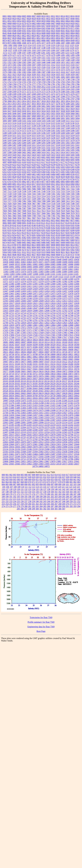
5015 (34, 109)
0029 (34, 19)
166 (75, 492)
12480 (6, 296)
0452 (19, 26)
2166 (77, 89)
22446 (35, 430)
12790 (6, 323)
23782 (65, 459)
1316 (24, 58)
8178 (39, 228)
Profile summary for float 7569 (41, 622)
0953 (77, 40)
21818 (53, 413)
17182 (71, 328)
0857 (63, 38)
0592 (29, 31)
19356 (53, 367)
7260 (39, 199)
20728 (53, 396)
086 (11, 484)
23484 (35, 454)
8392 (53, 238)
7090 (48, 189)
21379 (6, 405)
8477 (14, 242)
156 (37, 492)
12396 (41, 284)
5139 (39, 126)
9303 (77, 250)
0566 (48, 28)
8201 (43, 230)
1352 (10, 62)
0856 (58, 38)
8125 (53, 223)
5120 (29, 123)
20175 (29, 384)
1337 (19, 60)
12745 (53, 315)
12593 (6, 301)
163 (64, 492)
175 (30, 494)
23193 (35, 449)
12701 (59, 311)
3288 (29, 106)
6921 (53, 184)
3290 (39, 106)
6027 (43, 160)
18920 (65, 357)
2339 (19, 96)
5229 (19, 138)
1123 (72, 45)
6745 (19, 179)
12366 (53, 279)
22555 (53, 432)
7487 (39, 204)
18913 (59, 357)
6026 (39, 160)
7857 (24, 218)
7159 (14, 194)
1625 (24, 75)
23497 (53, 454)
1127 (15, 48)
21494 (23, 408)
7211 (29, 196)
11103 (64, 274)
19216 (53, 364)
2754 (73, 96)
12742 (41, 315)
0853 (43, 38)
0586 (14, 31)
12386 (11, 284)
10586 (23, 264)
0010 (43, 16)
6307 (5, 169)
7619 (63, 211)
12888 (71, 325)
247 (60, 501)
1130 (29, 48)
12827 (77, 323)
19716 (6, 374)
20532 (11, 391)
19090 (35, 362)
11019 (23, 269)
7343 (63, 199)
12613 (65, 301)
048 (26, 480)
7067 (53, 186)
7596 (48, 208)
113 (33, 487)
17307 (35, 330)
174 (26, 494)
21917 (53, 418)
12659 (29, 311)
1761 (53, 82)
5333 (53, 148)
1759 (43, 82)
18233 (6, 345)
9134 (63, 247)
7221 (68, 196)
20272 (23, 386)
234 (15, 501)
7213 (39, 196)
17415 (29, 332)
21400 (17, 405)
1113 (25, 45)
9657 (34, 255)
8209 (77, 230)
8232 (58, 233)
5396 (77, 150)
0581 (77, 28)
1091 (5, 45)
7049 (34, 186)
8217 (39, 233)
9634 (72, 252)
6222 (14, 165)
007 (30, 475)
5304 (77, 143)
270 (67, 504)
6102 (24, 162)
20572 (53, 391)
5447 (5, 157)
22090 (29, 423)
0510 (19, 28)
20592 (6, 393)
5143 (58, 126)
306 (60, 509)
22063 (6, 423)
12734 (17, 315)
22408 (11, 430)
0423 (10, 26)
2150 (5, 89)
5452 (29, 157)
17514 (17, 335)
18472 (11, 350)
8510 (77, 242)
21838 (6, 415)
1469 (77, 62)
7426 (10, 204)
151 (18, 492)
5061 (77, 113)
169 (7, 494)
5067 (29, 116)
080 (67, 482)
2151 (10, 89)
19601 (23, 371)
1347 (63, 60)
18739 (77, 352)
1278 (48, 55)
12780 (29, 320)
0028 (29, 19)
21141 (47, 401)
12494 (53, 296)
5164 (48, 128)
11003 (59, 267)
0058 (39, 21)
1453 (73, 62)
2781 (77, 96)
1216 (72, 53)
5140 (43, 126)
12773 (71, 318)
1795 (34, 87)
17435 (53, 332)
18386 (35, 347)
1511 (48, 65)
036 (60, 477)
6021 (14, 160)
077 (56, 482)
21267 (6, 403)
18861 (29, 357)
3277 (53, 104)
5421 (19, 155)
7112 (9, 191)
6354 (14, 172)
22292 (59, 427)
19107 (47, 362)
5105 (44, 121)
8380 (14, 238)
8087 (14, 223)
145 (75, 489)
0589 (19, 31)
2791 (48, 99)
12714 (23, 313)
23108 (77, 447)
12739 (29, 315)
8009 (10, 221)
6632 (34, 177)
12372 (11, 281)
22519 (23, 432)
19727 (17, 374)
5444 (68, 155)
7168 (48, 194)
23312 (65, 449)
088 (18, 484)
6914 (19, 184)
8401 (77, 238)
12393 (29, 284)
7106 (77, 189)
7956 (53, 218)
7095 (58, 189)
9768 (72, 257)
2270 (43, 94)
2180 (63, 92)
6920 (48, 184)
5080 (10, 118)
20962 (53, 398)
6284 (29, 167)
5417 (77, 152)
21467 (65, 405)
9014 (72, 245)
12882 (41, 325)
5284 (24, 143)
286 (49, 506)
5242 (5, 140)
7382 (24, 201)
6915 (24, 184)
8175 (29, 228)
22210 (35, 425)
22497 (6, 432)
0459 (53, 26)
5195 (39, 133)
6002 (48, 157)
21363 (71, 403)
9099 (48, 247)
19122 (65, 362)
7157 (5, 194)
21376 (76, 403)
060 (71, 480)
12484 (29, 296)
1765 (73, 82)
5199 (58, 133)
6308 (10, 169)
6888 (5, 184)
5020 (58, 109)
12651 (59, 308)
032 (45, 477)
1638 (68, 75)
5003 (53, 106)
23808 (6, 461)
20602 (17, 393)
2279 (10, 96)
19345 (41, 367)
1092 (10, 45)
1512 (53, 65)
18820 (65, 354)
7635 (5, 213)
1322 (48, 58)
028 (30, 477)
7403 (53, 201)
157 (41, 492)
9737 (72, 255)
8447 (39, 240)
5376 (5, 150)
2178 (53, 92)
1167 (58, 50)
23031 (59, 444)
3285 (14, 106)
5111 (68, 121)
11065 (6, 272)
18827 (6, 357)
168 (3, 494)
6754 (63, 179)
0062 (58, 21)
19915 (17, 376)
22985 (41, 444)
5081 (14, 118)
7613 (43, 211)
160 (52, 492)
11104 (70, 274)
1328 (73, 58)
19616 (41, 371)
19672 (65, 371)
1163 (39, 50)
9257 (77, 247)
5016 (39, 109)
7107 (5, 191)
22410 (17, 430)
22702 (65, 435)
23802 (77, 459)
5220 (53, 135)
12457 (65, 291)
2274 (63, 94)
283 (37, 506)
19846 (65, 374)
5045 (10, 113)
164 (67, 492)
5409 (39, 152)
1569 (34, 70)
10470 (35, 262)
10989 (77, 264)
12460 (6, 294)
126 (3, 489)
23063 (23, 447)
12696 (47, 311)
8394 (63, 238)
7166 (39, 194)
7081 (10, 189)
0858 (68, 38)
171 (15, 494)
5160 (29, 128)
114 (37, 487)
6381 (63, 172)
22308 (65, 427)
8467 (68, 240)
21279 (11, 403)
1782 (58, 84)
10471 (41, 262)
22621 (17, 435)
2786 (24, 99)
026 (22, 477)
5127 (63, 123)
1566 (19, 70)
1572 (48, 70)
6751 (48, 179)
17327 (53, 330)
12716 (29, 313)
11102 (59, 274)
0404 (39, 23)
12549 (29, 298)
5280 (5, 143)
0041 (77, 19)
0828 (43, 36)
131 (22, 489)
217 (30, 499)
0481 (73, 26)
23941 (77, 461)
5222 (63, 135)
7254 (24, 199)
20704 (41, 396)
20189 (41, 384)
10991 (12, 267)
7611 (34, 211)
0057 (34, 21)
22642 (29, 435)
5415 (68, 152)
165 (71, 492)
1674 (34, 77)
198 (37, 497)
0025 (19, 19)
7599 (63, 208)
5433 (53, 155)
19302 (11, 367)
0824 (34, 36)
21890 (17, 418)
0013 (58, 16)
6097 (5, 162)
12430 (41, 289)
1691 (24, 79)
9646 (14, 255)
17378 (6, 332)
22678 (53, 435)
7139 (29, 191)
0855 (53, 38)
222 (48, 499)
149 (11, 492)
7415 (73, 201)
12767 (47, 318)
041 (79, 477)
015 (60, 475)
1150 (53, 48)
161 (56, 492)
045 (15, 480)
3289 (34, 106)
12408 (11, 286)
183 (60, 494)
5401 (24, 152)
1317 (29, 58)
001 (7, 475)
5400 (19, 152)
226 (64, 499)
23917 (65, 461)
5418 (5, 155)
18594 (59, 350)
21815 (47, 413)
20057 (35, 379)
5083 (24, 118)
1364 (19, 62)
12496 (59, 296)
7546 (73, 204)
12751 (6, 318)
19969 (29, 376)
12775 (6, 320)
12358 (11, 279)
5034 (43, 111)
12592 (77, 298)
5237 (58, 138)
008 (34, 475)
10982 (35, 264)
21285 (17, 403)
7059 (43, 186)
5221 (58, 135)
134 (34, 489)
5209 (5, 135)
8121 (43, 223)
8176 (34, 228)
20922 (29, 398)
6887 (77, 182)
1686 (5, 79)
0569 (63, 28)
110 (23, 487)
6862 (24, 182)
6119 (48, 162)
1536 (63, 67)
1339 (29, 60)
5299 (53, 143)
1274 (29, 55)
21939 (65, 418)
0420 (72, 23)
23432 (59, 452)
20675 (23, 396)
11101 (53, 274)
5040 (73, 111)
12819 (29, 323)
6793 (10, 182)
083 (79, 482)
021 (3, 477)
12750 (77, 315)
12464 (23, 294)
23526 (77, 454)
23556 (23, 457)
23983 (41, 464)
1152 (62, 48)
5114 (5, 123)
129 (15, 489)
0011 (48, 16)
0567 (53, 28)
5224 (72, 135)
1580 (10, 72)
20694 (29, 396)
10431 (6, 259)
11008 (70, 267)
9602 (53, 252)
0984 (14, 43)
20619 (41, 393)
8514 (9, 245)
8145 (29, 225)
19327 (29, 367)
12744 (47, 315)
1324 (58, 58)
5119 (24, 123)
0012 (53, 16)
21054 (18, 401)
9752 (14, 257)
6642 (77, 177)
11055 (53, 269)
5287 (34, 143)
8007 (5, 221)
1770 (19, 84)
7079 (77, 186)
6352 (5, 172)
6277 (73, 165)
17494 (11, 335)
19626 (47, 371)
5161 (34, 128)
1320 (39, 58)
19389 (77, 367)
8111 (34, 223)
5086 (39, 118)
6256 (58, 165)
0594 (39, 31)
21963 (11, 420)
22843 (6, 442)
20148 (6, 384)
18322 (65, 345)
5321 (72, 145)
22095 (35, 423)
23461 (11, 454)
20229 (65, 384)
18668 (29, 352)
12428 (29, 289)
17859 (41, 337)
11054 (47, 269)
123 (71, 487)
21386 (11, 405)
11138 (72, 277)
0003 (14, 16)
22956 (77, 442)
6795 (19, 182)
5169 (73, 128)
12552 (47, 298)
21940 (71, 418)
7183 (63, 194)
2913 (10, 104)
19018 (35, 359)
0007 (34, 16)
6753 (58, 179)
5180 (48, 131)
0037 (68, 19)
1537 (68, 67)
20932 (41, 398)
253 (3, 504)
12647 (35, 308)
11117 (44, 277)
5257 (68, 140)
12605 (17, 301)
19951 (23, 376)
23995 (47, 464)
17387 (17, 332)
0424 (14, 26)
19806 (47, 374)
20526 (71, 388)
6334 (43, 169)
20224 (59, 384)
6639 (63, 177)
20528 (6, 391)
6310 (19, 169)
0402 (34, 23)
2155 (29, 89)
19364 (65, 367)
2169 (14, 92)
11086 (59, 272)
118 (52, 487)
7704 (39, 216)
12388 (17, 284)
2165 (73, 89)
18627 (77, 350)
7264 (58, 199)
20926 (35, 398)
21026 (12, 401)
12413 (41, 286)
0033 (53, 19)
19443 (41, 369)
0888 (53, 40)
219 (37, 499)
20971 (65, 398)
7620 (68, 211)
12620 (29, 303)
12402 (65, 284)
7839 (5, 218)
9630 (58, 252)
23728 (29, 459)
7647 (19, 213)
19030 (41, 359)
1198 (29, 53)
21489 (17, 408)
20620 (47, 393)
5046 (14, 113)
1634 (53, 75)
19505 (59, 369)
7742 (43, 216)
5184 (68, 131)
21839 (11, 415)
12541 (6, 298)
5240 (73, 138)
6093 (63, 160)
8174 (24, 228)
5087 (43, 118)
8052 (48, 221)
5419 (10, 155)
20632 (71, 393)
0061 (53, 21)
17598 (59, 335)
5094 (77, 118)
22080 (17, 423)
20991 (77, 398)
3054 (39, 104)
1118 (48, 45)
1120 (58, 45)
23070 (35, 447)
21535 (65, 408)
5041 (77, 111)
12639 (65, 306)
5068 (34, 116)
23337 (77, 449)
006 (26, 475)
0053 (14, 21)
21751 (71, 410)
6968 (10, 186)
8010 (14, 221)
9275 (29, 250)
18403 (53, 347)
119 (56, 487)
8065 (58, 221)
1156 (5, 50)
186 (71, 494)
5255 (63, 140)
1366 (29, 62)
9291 (43, 250)
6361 (48, 172)
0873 (77, 38)
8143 (19, 225)
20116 (29, 381)
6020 (10, 160)
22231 (59, 425)
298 (30, 509)
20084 (65, 379)
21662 (17, 410)
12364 (41, 279)
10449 (65, 259)
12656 (11, 311)
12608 (35, 301)
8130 (72, 223)
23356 (11, 452)
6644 (10, 179)
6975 (24, 186)
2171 (24, 92)
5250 (43, 140)
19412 (23, 369)
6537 (77, 174)
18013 (23, 340)
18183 (71, 342)
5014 (29, 109)
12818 (23, 323)
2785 (19, 99)
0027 (24, 19)
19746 (29, 374)
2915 (19, 104)
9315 (34, 252)
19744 (23, 374)
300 (37, 509)
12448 (11, 291)
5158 (19, 128)
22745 (59, 437)
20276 (29, 386)
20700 (35, 396)
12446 (77, 289)
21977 (29, 420)
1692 (29, 79)
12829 (11, 325)
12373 (17, 281)
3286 (19, 106)
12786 (65, 320)
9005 (68, 245)
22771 (23, 440)
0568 (58, 28)
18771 (29, 354)
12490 (47, 296)
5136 (24, 126)
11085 (53, 272)
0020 (10, 19)
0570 (68, 28)
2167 (5, 92)
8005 (77, 218)
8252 (5, 235)
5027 (10, 111)
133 (30, 489)
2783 (10, 99)
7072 (58, 186)
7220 (63, 196)
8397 (73, 238)
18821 (71, 354)
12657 (17, 311)
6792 (5, 182)
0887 (48, 40)
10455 (71, 259)
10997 (41, 267)
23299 (59, 449)
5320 (68, 145)
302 (45, 509)
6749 (39, 179)
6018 (77, 157)
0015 (68, 16)
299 (34, 509)
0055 (24, 21)
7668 (68, 213)
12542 (11, 298)
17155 (53, 328)
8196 (19, 230)
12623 (47, 303)
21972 (17, 420)
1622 (10, 75)
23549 (17, 457)
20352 (77, 386)
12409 (17, 286)
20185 (35, 384)
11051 (35, 269)
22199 (23, 425)
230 (79, 499)
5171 (5, 131)
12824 (59, 323)
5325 (14, 148)
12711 (11, 313)
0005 (24, 16)
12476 (59, 294)
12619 (23, 303)
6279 (5, 167)
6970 (14, 186)
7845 (10, 218)
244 (49, 501)
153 (26, 492)
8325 (53, 235)
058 (64, 480)
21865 (47, 415)
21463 (59, 405)
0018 (77, 16)
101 (67, 484)
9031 (14, 247)
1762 (58, 82)
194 (22, 497)
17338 (65, 330)
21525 (53, 408)
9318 (39, 252)
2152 (14, 89)
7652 (34, 213)
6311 (24, 169)
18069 (77, 340)
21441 (47, 405)
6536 (73, 174)
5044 (5, 113)
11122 (61, 277)
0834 (73, 36)
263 (41, 504)
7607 (19, 211)
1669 (10, 77)
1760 (48, 82)
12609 (41, 301)
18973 (6, 359)
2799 (5, 101)
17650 (77, 335)
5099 (15, 121)
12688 (35, 311)
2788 (34, 99)
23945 (11, 464)
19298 (6, 367)
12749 (71, 315)
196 (30, 497)
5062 (5, 116)
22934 (59, 442)
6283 (24, 167)
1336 (14, 60)
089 (22, 484)
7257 (29, 199)
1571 (43, 70)
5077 (73, 116)
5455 (39, 157)
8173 (19, 228)
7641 (10, 213)
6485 (58, 174)
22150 (59, 423)
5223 (68, 135)
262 (37, 504)
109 (19, 487)
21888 (11, 418)
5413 (58, 152)
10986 (59, 264)
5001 (43, 106)
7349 (73, 199)
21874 (59, 415)
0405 (43, 23)
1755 (24, 82)
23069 (29, 447)
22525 (29, 432)
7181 (53, 194)
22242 (71, 425)
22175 (6, 425)
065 (11, 482)
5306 (10, 145)
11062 (70, 269)
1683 (68, 77)
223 (52, 499)
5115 (9, 123)
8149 (39, 225)
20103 (6, 381)
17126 (35, 328)
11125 (67, 277)
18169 (65, 342)
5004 (58, 106)
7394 (39, 201)
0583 (10, 31)
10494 (71, 262)
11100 (47, 274)
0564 (39, 28)
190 (7, 497)
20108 (11, 381)
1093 (15, 45)
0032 (48, 19)
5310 (29, 145)
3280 (68, 104)
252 (79, 501)
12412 (35, 286)
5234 (43, 138)
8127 (63, 223)
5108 (58, 121)
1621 (5, 75)
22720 (6, 437)
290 (64, 506)
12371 (6, 281)
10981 (29, 264)
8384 (34, 238)
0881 (34, 40)
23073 (47, 447)
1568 (29, 70)
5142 (53, 126)
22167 (71, 423)
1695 (43, 79)
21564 (77, 408)
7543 (68, 204)
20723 (47, 396)
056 (56, 480)
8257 (19, 235)
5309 (24, 145)
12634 (35, 306)
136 (41, 489)
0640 (58, 31)
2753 (68, 96)
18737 (71, 352)
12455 (53, 291)
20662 (17, 396)
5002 (48, 106)
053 (45, 480)
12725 (59, 313)
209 (79, 497)
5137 (29, 126)
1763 (63, 82)
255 (11, 504)
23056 (17, 447)
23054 (11, 447)
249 (67, 501)
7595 (43, 208)
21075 (24, 401)
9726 (68, 255)
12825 (65, 323)
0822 (24, 36)
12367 (59, 279)
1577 (73, 70)
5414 (63, 152)
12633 (29, 306)
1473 (10, 65)
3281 (73, 104)
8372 (73, 235)
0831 (58, 36)
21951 (77, 418)
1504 (29, 65)
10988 (71, 264)
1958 (39, 87)
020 (79, 475)
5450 (19, 157)
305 (56, 509)
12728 (71, 313)
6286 (39, 167)
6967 (5, 186)
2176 (48, 92)
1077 (43, 43)
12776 (11, 320)
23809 (11, 461)
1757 (34, 82)
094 (41, 484)
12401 (59, 284)
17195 (77, 328)
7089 (43, 189)
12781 (35, 320)
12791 (11, 323)
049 (30, 480)
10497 (6, 264)
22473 (47, 430)
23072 (41, 447)
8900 (63, 245)
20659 (11, 396)
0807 (5, 36)
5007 (73, 106)
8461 (58, 240)
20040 (11, 379)
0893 (63, 40)
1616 (63, 72)
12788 (77, 320)
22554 (47, 432)
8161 (53, 225)
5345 (73, 148)
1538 (73, 67)
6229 (48, 165)
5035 (48, 111)
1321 (43, 58)
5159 (24, 128)
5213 (24, 135)
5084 (29, 118)
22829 (71, 440)
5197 (48, 133)
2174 (39, 92)
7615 (53, 211)
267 (56, 504)
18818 (59, 354)
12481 (11, 296)
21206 (64, 401)
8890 (39, 245)
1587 (43, 72)
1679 (53, 77)
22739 (41, 437)
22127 (53, 423)
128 (11, 489)
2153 (19, 89)
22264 (23, 427)
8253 (10, 235)
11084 (47, 272)
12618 (17, 303)
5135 (19, 126)
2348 (63, 96)
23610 (71, 457)
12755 (23, 318)
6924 (68, 184)
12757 (29, 318)
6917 (34, 184)
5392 (68, 150)
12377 (35, 281)
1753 (14, 82)
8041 (39, 221)
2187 (5, 94)
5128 (67, 123)
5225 (77, 135)
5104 (39, 121)
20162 (17, 384)
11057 (59, 269)
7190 (19, 196)
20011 (77, 376)
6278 (77, 165)
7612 (39, 211)
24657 (77, 464)
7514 (48, 204)
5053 (48, 113)
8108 (29, 223)
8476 (10, 242)
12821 (41, 323)
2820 (53, 101)
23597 (53, 457)
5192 (24, 133)
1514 (63, 65)
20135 (53, 381)
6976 (29, 186)
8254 (14, 235)
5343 (68, 148)
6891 (14, 184)
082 (75, 482)
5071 (43, 116)
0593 (34, 31)
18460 (77, 347)
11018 (18, 269)
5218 (48, 135)
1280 (58, 55)
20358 (11, 388)
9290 (39, 250)
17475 (77, 332)
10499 (11, 264)
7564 (48, 206)
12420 (76, 286)
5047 (19, 113)
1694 (39, 79)
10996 (35, 267)
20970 (59, 398)
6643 (5, 179)
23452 (77, 452)
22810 (59, 440)
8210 (5, 233)
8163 (63, 225)
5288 (39, 143)
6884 (68, 182)
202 (52, 497)
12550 (35, 298)
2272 (53, 94)
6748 (34, 179)
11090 (70, 272)
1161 (29, 50)
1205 (62, 53)
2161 (53, 89)
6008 (58, 157)
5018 (48, 109)
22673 (47, 435)
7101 (68, 189)
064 (7, 482)
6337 (58, 169)
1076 (39, 43)
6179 (67, 162)
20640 (77, 393)
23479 (23, 454)
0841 (24, 38)
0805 (77, 33)
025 (18, 477)
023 (11, 477)
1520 (14, 67)
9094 (34, 247)
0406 (48, 23)
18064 (65, 340)
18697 (47, 352)
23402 (41, 452)
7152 (58, 191)
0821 (19, 36)
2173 (34, 92)
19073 (17, 362)
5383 (29, 150)
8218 (43, 233)
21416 (23, 405)
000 (3, 475)
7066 (48, 186)
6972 (19, 186)
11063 (76, 269)
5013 (24, 109)
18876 (47, 357)
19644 (59, 371)
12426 (23, 289)
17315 (47, 330)
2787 (29, 99)
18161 (59, 342)
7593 (34, 208)
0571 (72, 28)
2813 (19, 101)
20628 (65, 393)
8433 (19, 240)
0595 (43, 31)
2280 (14, 96)
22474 (53, 430)
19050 (53, 359)
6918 (39, 184)
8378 (10, 238)
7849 (14, 218)
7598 (58, 208)
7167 (43, 194)
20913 (23, 398)
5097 (10, 121)
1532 (48, 67)
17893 (53, 337)
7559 (39, 206)
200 (45, 497)
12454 (47, 291)
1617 (68, 72)
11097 (30, 274)
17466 (71, 332)
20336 (65, 386)
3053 (34, 104)
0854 (48, 38)
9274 (24, 250)
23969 (35, 464)
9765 (62, 257)
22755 (77, 437)
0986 (19, 43)
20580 (71, 391)
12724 (53, 313)
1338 (24, 60)
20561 (41, 391)
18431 (65, 347)
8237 (63, 233)
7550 (10, 206)
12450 (23, 291)
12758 (35, 318)
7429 (14, 204)
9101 (53, 247)
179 (45, 494)
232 (7, 501)
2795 (63, 99)
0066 (77, 21)
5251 (48, 140)
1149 (48, 48)
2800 (10, 101)
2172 (29, 92)
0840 (19, 38)
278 (18, 506)
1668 (5, 77)
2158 (43, 89)
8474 (5, 242)
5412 (53, 152)
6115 (39, 162)
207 (71, 497)
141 (60, 489)
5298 (48, 143)
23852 (29, 461)
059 (67, 480)
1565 (14, 70)
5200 (63, 133)
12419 (71, 286)
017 (67, 475)
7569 (63, 206)
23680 (11, 459)
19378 (71, 367)
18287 (23, 345)
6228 (43, 165)
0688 (43, 33)
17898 (59, 337)
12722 (41, 313)
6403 (39, 174)
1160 (24, 50)
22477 (59, 430)
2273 (58, 94)
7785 (53, 216)
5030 (24, 111)
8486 (43, 242)
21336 (59, 403)
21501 (35, 408)
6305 (73, 167)
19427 (29, 369)
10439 (41, 259)
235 (18, 501)
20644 (6, 396)
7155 (72, 191)
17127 (41, 328)
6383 (73, 172)
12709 (6, 313)
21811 (41, 413)
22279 (47, 427)
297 (26, 509)
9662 (48, 255)
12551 (41, 298)
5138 (34, 126)
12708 (77, 311)
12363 (35, 279)
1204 (58, 53)
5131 (77, 123)
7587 (24, 208)
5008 (77, 106)
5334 (58, 148)
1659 (73, 75)
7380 (19, 201)
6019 (5, 160)
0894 (68, 40)
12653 (71, 308)
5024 (72, 109)
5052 (43, 113)
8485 (39, 242)
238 (30, 501)
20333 (59, 386)
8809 (24, 245)
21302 (47, 403)
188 (79, 494)
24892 (41, 466)
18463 (6, 350)
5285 (29, 143)
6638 (58, 177)
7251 (10, 199)
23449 (71, 452)
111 (26, 487)
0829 (48, 36)
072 (37, 482)
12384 (77, 281)
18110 (41, 342)
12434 (59, 289)
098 (56, 484)
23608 (65, 457)
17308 (41, 330)
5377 (10, 150)
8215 (29, 233)
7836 (77, 216)
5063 (10, 116)
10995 (29, 267)
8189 (77, 228)
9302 (73, 250)
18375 (29, 347)
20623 (53, 393)
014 (56, 475)
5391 (63, 150)
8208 (73, 230)
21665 (23, 410)
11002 (53, 267)
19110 (53, 362)
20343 (71, 386)
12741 (35, 315)
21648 (11, 410)
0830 (53, 36)
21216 (70, 401)
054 (49, 480)
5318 (58, 145)
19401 (11, 369)
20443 (35, 388)
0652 (34, 33)
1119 (53, 45)
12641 (77, 306)
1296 (77, 55)
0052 (10, 21)
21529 (59, 408)
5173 (14, 131)
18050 (53, 340)
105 (4, 487)
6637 (53, 177)
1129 (24, 48)
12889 (77, 325)
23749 (47, 459)
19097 (41, 362)
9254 (68, 247)
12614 (71, 301)
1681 (58, 77)
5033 (39, 111)
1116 (39, 45)
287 (52, 506)
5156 (10, 128)
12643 (11, 308)
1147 (39, 48)
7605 (10, 211)
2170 (19, 92)
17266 (17, 330)
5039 (68, 111)
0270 (24, 23)
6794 (14, 182)
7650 (29, 213)
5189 (10, 133)
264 (45, 504)
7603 (77, 208)
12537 (71, 296)
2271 (48, 94)
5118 (19, 123)
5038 (63, 111)
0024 (14, 19)
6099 (15, 162)
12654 (77, 308)
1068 (24, 43)
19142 (6, 364)
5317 (53, 145)
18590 (53, 350)
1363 (14, 62)
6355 (19, 172)
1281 (63, 55)
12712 (17, 313)
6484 (53, 174)
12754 (17, 318)
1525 (39, 67)
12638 (59, 306)
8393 (58, 238)
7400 (48, 201)
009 (37, 475)
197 (34, 497)
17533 (23, 335)
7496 (43, 204)
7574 (73, 206)
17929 (71, 337)
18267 (17, 345)
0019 (5, 19)
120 (59, 487)
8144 (24, 225)
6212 (72, 162)
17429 (47, 332)
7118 (14, 191)
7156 (77, 191)
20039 (6, 379)
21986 (41, 420)
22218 (47, 425)
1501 (14, 65)
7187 (5, 196)
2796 (68, 99)
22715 (77, 435)
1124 (77, 45)
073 (41, 482)
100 (64, 484)
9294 (53, 250)
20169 (23, 384)
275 (7, 506)
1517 (77, 65)
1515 (68, 65)
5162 (39, 128)
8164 (68, 225)
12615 (76, 301)
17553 (41, 335)
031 (41, 477)
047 (22, 480)
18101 (35, 342)
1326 (63, 58)
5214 (29, 135)
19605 (29, 371)
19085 (29, 362)
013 (52, 475)
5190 (14, 133)
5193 (29, 133)
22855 (17, 442)
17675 (6, 337)
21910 (47, 418)
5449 (14, 157)
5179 (43, 131)
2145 (58, 87)
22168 (76, 423)
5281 (10, 143)
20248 (6, 386)
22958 (6, 444)
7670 (73, 213)
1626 (29, 75)
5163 (43, 128)
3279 (63, 104)
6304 (68, 167)
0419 (68, 23)
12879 (23, 325)
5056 (58, 113)
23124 (6, 449)
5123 (43, 123)
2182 (73, 92)
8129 (68, 223)
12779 (23, 320)
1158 (15, 50)
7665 (58, 213)
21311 (53, 403)
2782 (5, 99)
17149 (47, 328)
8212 (14, 233)
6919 (43, 184)
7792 (58, 216)
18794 (41, 354)
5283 (19, 143)
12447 (6, 291)
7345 (68, 199)
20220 (53, 384)
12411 (29, 286)
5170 (77, 128)
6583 (10, 177)
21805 (29, 413)
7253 (19, 199)
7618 (58, 211)
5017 (43, 109)
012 (48, 475)
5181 (53, 131)
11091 (76, 272)
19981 (47, 376)
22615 (11, 435)
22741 (47, 437)
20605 (29, 393)
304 (52, 509)
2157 (39, 89)
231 (3, 501)
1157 (10, 50)
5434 (58, 155)
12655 (6, 311)
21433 (35, 405)
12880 (29, 325)
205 (64, 497)
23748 (41, 459)
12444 (65, 289)
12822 (47, 323)
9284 (34, 250)
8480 (19, 242)
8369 (68, 235)
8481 (24, 242)
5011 (14, 109)
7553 (19, 206)
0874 (5, 40)
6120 (53, 162)
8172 (14, 228)
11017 (12, 269)
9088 (19, 247)
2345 (48, 96)
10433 (11, 259)
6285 (34, 167)
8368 (63, 235)
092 (34, 484)
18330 (71, 345)
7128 (19, 191)
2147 (68, 87)
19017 (29, 359)
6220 (10, 165)
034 (52, 477)
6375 (58, 172)
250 (71, 501)
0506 (77, 26)
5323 (5, 148)
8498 (63, 242)
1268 (5, 55)
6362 (53, 172)
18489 (17, 350)
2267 (29, 94)
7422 (77, 201)
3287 (24, 106)
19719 (11, 374)
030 (37, 477)
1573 (53, 70)
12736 (23, 315)
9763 (53, 257)
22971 (17, 444)
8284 (39, 235)
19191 (35, 364)
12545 (23, 298)
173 (22, 494)
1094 (20, 45)
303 (49, 509)
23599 (59, 457)
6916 (29, 184)
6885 (73, 182)
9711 (63, 255)
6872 (29, 182)
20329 (53, 386)
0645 (5, 33)
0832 (63, 36)
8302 (48, 235)
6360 (43, 172)
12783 (47, 320)
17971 (6, 340)
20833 (71, 396)
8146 (34, 225)
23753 (53, 459)
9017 (77, 245)
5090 (58, 118)
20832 (65, 396)
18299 (35, 345)
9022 (10, 247)
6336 (53, 169)
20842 (77, 396)
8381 (19, 238)
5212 (19, 135)
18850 (17, 357)
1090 (77, 43)
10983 (41, 264)
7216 (53, 196)
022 (7, 477)
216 (26, 499)
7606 (14, 211)
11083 (41, 272)
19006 (17, 359)
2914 (14, 104)
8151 (43, 225)
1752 (10, 82)
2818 (43, 101)
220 (41, 499)
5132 (5, 126)
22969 (11, 444)
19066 (77, 359)
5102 (29, 121)
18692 (41, 352)
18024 (35, 340)
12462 (17, 294)
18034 (47, 340)
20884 (11, 398)
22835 (77, 440)
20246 (77, 384)
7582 (10, 208)
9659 (39, 255)
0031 (43, 19)
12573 (65, 298)
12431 (47, 289)
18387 (41, 347)
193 (18, 497)
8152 (48, 225)
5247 (29, 140)
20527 (77, 388)
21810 (35, 413)
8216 (34, 233)
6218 (77, 162)
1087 (63, 43)
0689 (48, 33)
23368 (23, 452)
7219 (58, 196)
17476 (6, 335)
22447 (41, 430)
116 (45, 487)
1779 (43, 84)
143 (67, 489)
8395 (68, 238)
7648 (24, 213)
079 (64, 482)
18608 (71, 350)
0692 (63, 33)
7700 (34, 216)
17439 (59, 332)
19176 (23, 364)
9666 (53, 255)
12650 (53, 308)
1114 (29, 45)
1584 (29, 72)
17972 (11, 340)
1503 (24, 65)
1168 (62, 50)
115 (41, 487)
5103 (34, 121)
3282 (77, 104)
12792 (17, 323)
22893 (35, 442)
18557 (41, 350)
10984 (47, 264)
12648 (41, 308)
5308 (19, 145)
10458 (6, 262)
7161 (24, 194)
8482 (29, 242)
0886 (43, 40)
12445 (71, 289)
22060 (77, 420)
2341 (29, 96)
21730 (65, 410)
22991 (47, 444)
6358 (34, 172)
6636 (48, 177)
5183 (63, 131)
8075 (73, 221)
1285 (73, 55)
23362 (17, 452)
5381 (24, 150)
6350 (77, 169)
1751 (5, 82)
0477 (58, 26)
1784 (68, 84)
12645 (23, 308)
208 (75, 497)
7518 (53, 204)
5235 (48, 138)
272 (75, 504)
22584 (77, 432)
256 (15, 504)
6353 (10, 172)
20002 (71, 376)
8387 (39, 238)
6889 (10, 184)
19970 (35, 376)
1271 (14, 55)
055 (52, 480)
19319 (23, 367)
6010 (63, 157)
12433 (53, 289)
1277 (43, 55)
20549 (35, 391)
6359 (39, 172)
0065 (73, 21)
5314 (39, 145)
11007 (65, 267)
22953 (71, 442)
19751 (35, 374)
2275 (68, 94)
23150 (17, 449)
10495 (77, 262)
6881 (53, 182)
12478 (71, 294)
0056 (29, 21)
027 (26, 477)
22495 (71, 430)
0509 (14, 28)
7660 (43, 213)
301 (41, 509)
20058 (41, 379)
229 (75, 499)
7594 (39, 208)
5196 (43, 133)
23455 (6, 454)
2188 (10, 94)
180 (49, 494)
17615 (71, 335)
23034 (65, 444)
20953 (47, 398)
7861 (29, 218)
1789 (14, 87)
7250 (5, 199)
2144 (53, 87)
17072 (23, 328)
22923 (53, 442)
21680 (47, 410)
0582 (5, 31)
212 (11, 499)
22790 (41, 440)
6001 (43, 157)
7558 (34, 206)
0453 (24, 26)
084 (3, 484)
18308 (47, 345)
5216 (39, 135)
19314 (17, 367)
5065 (19, 116)
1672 (24, 77)
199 (41, 497)
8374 (77, 235)
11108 (15, 277)
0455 (34, 26)
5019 (53, 109)
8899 (58, 245)
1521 (19, 67)
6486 (63, 174)
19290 (76, 364)
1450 (58, 62)
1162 (34, 50)
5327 (24, 148)
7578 (5, 208)
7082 (14, 189)
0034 (58, 19)
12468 (29, 294)
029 (34, 477)
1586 (39, 72)
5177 (34, 131)
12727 (65, 313)
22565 (65, 432)
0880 (29, 40)
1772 (24, 84)
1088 (68, 43)
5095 (5, 121)
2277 (77, 94)
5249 (39, 140)
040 (75, 477)
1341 (39, 60)
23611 (77, 457)
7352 (77, 199)
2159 (48, 89)
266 (52, 504)
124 (74, 487)
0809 (10, 36)
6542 (5, 177)
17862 (47, 337)
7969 (63, 218)
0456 (39, 26)
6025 (34, 160)
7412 (68, 201)
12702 (65, 311)
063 (3, 482)
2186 (77, 92)
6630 (24, 177)
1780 (48, 84)
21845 (23, 415)
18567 (47, 350)
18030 (41, 340)
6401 (34, 174)
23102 (71, 447)
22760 (11, 440)
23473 (17, 454)
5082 (19, 118)
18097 (23, 342)
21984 (35, 420)
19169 (17, 364)
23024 (53, 444)
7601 (73, 208)
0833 (68, 36)
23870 (53, 461)
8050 (43, 221)
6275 (63, 165)
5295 (43, 143)
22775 (29, 440)
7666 (63, 213)
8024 (24, 221)
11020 (29, 269)
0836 (5, 38)
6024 (29, 160)
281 (30, 506)
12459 (77, 291)
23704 (17, 459)
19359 (59, 367)
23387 (29, 452)
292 (71, 506)
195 (26, 497)
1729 (53, 79)
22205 (29, 425)
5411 (48, 152)
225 (60, 499)
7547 (77, 204)
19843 (59, 374)
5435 (63, 155)
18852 (23, 357)
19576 (77, 369)
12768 (53, 318)
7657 (39, 213)
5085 (34, 118)
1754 (19, 82)
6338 (63, 169)
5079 (5, 118)
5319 (63, 145)
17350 (77, 330)
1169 (67, 50)
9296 (58, 250)
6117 (43, 162)
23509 (59, 454)
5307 (14, 145)
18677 (35, 352)
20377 (23, 388)
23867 (47, 461)
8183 (58, 228)
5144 (63, 126)
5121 (34, 123)
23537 (11, 457)
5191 (19, 133)
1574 (58, 70)
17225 (6, 330)
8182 (53, 228)
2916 (24, 104)
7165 (34, 194)
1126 (10, 48)
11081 (35, 272)
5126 (58, 123)
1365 (24, 62)
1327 (68, 58)
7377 (10, 201)
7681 (10, 216)
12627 (71, 303)
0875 (10, 40)
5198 (53, 133)
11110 (21, 277)
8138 (5, 225)
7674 (5, 216)
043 (7, 480)
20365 (17, 388)
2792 (53, 99)
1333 (77, 58)
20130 (35, 381)
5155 (5, 128)
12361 (23, 279)
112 (30, 487)
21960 (6, 420)
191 (11, 497)
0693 (68, 33)
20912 (17, 398)
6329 (39, 169)
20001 (65, 376)
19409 (17, 369)
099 (60, 484)
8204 (53, 230)
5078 (77, 116)
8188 (73, 228)
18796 (47, 354)
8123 (48, 223)
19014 (23, 359)
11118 (49, 277)
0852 (39, 38)
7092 (53, 189)
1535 (58, 67)
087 (15, 484)
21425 (29, 405)
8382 (24, 238)
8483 (34, 242)
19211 (47, 364)
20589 (77, 391)
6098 (10, 162)
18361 (11, 347)
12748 (65, 315)
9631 (63, 252)
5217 (43, 135)
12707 (71, 311)
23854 (35, 461)
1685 (77, 77)
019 (75, 475)
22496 (77, 430)
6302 (58, 167)
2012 (43, 87)
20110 (23, 381)
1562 (77, 67)
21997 (53, 420)
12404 (71, 284)
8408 (10, 240)
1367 (34, 62)
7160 (19, 194)
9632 (68, 252)
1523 (29, 67)
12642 (6, 308)
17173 (65, 328)
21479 (77, 405)
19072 (11, 362)
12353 (6, 279)
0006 (29, 16)
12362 (29, 279)
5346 (77, 148)
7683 (14, 216)
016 (64, 475)
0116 (19, 23)
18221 (76, 342)
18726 (65, 352)
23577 (35, 457)
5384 (34, 150)
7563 (43, 206)
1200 (38, 53)
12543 (17, 298)
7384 (29, 201)
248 (64, 501)
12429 (35, 289)
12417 (59, 286)
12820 (35, 323)
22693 (59, 435)
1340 (34, 60)
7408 (63, 201)
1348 (68, 60)
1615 (58, 72)
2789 (39, 99)
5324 (10, 148)
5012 (19, 109)
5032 (34, 111)
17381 (11, 332)
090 (26, 484)
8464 (63, 240)
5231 (29, 138)
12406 (77, 284)
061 (75, 480)
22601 (6, 435)
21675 (41, 410)
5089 (53, 118)
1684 (73, 77)
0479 (68, 26)
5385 (39, 150)
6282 (19, 167)
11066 (12, 272)
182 (56, 494)
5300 (58, 143)
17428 (41, 332)
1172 (5, 53)
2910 (73, 101)
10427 (77, 257)
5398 (10, 152)
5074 (58, 116)
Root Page (41, 631)
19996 (59, 376)
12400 (53, 284)
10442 (47, 259)
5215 (34, 135)
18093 (17, 342)
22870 (23, 442)
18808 (53, 354)
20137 (65, 381)
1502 (19, 65)
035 (56, 477)
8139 (10, 225)
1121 (62, 45)
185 (67, 494)
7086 (34, 189)
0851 (34, 38)
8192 (5, 230)
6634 (43, 177)
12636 (47, 306)
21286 (23, 403)
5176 (29, 131)
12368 (65, 279)
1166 (53, 50)
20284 (35, 386)
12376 (29, 281)
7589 (29, 208)
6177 (63, 162)
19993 (53, 376)
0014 (63, 16)
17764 (29, 337)
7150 (48, 191)
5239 (68, 138)
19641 (53, 371)
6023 (24, 160)
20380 (29, 388)
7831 (73, 216)
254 (7, 504)
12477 (65, 294)
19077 (23, 362)
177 (37, 494)
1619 (77, 72)
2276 (73, 94)
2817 (39, 101)
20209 (47, 384)
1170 (72, 50)
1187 (14, 53)
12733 (11, 315)
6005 (53, 157)
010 (41, 475)
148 (7, 492)
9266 (19, 250)
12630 (11, 306)
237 (26, 501)
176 (34, 494)
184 (64, 494)
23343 (6, 452)
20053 (29, 379)
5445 (73, 155)
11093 (12, 274)
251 (75, 501)
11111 (27, 277)
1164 (43, 50)
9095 (39, 247)
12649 (47, 308)
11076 (29, 272)
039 (71, 477)
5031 (29, 111)
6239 (53, 165)
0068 (10, 23)
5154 (77, 126)
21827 (65, 413)
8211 (9, 233)
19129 (71, 362)
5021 (63, 109)
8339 (58, 235)
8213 (19, 233)
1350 (77, 60)
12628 (77, 303)
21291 (29, 403)
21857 (35, 415)
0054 (19, 21)
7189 (14, 196)
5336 (63, 148)
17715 (17, 337)
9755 (24, 257)
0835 (77, 36)
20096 (77, 379)
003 (15, 475)
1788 (10, 87)
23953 (23, 464)
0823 (29, 36)
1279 (53, 55)
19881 (11, 376)
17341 (71, 330)
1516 (72, 65)
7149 (43, 191)
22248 (6, 427)
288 (56, 506)
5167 (63, 128)
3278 (58, 104)
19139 (76, 362)
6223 (19, 165)
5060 (73, 113)
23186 (29, 449)
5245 (19, 140)
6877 (43, 182)
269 (64, 504)
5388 (48, 150)
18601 (65, 350)
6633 (39, 177)
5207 (73, 133)
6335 (48, 169)
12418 (65, 286)
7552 (14, 206)
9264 (10, 250)
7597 (53, 208)
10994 (23, 267)
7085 (29, 189)
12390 (23, 284)
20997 (6, 401)
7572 (68, 206)
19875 (77, 374)
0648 (14, 33)
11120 (55, 277)
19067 (6, 362)
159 (49, 492)
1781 (53, 84)
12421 (6, 289)
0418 (63, 23)
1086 (58, 43)
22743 (53, 437)
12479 (77, 294)
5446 (77, 155)
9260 (5, 250)
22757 (6, 440)
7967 (58, 218)
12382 (65, 281)
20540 (23, 391)
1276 (39, 55)
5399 (14, 152)
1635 (58, 75)
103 (75, 484)
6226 (34, 165)
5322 (77, 145)
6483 (48, 174)
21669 (29, 410)
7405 (58, 201)
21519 (47, 408)
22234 (65, 425)
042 (3, 480)
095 (45, 484)
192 (15, 497)
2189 (14, 94)
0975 (10, 43)
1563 (5, 70)
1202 (48, 53)
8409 (14, 240)
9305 (10, 252)
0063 (63, 21)
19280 (71, 364)
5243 (10, 140)
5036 (53, 111)
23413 (47, 452)
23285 (53, 449)
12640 (71, 306)
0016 (72, 16)
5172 (10, 131)
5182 (58, 131)
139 (52, 489)
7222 (72, 196)
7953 (48, 218)
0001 (5, 16)
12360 (17, 279)
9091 (24, 247)
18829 (11, 357)
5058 (68, 113)
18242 (11, 345)
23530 (6, 457)
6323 (29, 169)
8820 (29, 245)
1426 (39, 62)
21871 (53, 415)
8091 (24, 223)
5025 (77, 109)
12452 (35, 291)
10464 (29, 262)
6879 (48, 182)
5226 (5, 138)
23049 (77, 444)
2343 (39, 96)
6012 (72, 157)
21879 (71, 415)
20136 (59, 381)
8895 (43, 245)
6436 (43, 174)
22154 (65, 423)
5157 (14, 128)
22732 (35, 437)
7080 (5, 189)
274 (3, 506)
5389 (53, 150)
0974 (5, 43)
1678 (48, 77)
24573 (65, 464)
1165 (48, 50)
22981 (35, 444)
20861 (6, 398)
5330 (39, 148)
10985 (53, 264)
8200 (39, 230)
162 (60, 492)
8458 (53, 240)
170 (11, 494)
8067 (68, 221)
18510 (23, 350)
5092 (68, 118)
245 (52, 501)
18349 (6, 347)
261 (34, 504)
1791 (24, 87)
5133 (10, 126)
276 (11, 506)
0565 (43, 28)
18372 (23, 347)
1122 (67, 45)
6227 (39, 165)
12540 (77, 296)
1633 (48, 75)
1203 (53, 53)
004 (18, 475)
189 (3, 497)
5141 (48, 126)
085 (7, 484)
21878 (65, 415)
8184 (63, 228)
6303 (63, 167)
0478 (63, 26)
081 (71, 482)
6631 (29, 177)
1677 (43, 77)
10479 (47, 262)
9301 (68, 250)
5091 (63, 118)
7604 (5, 211)
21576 (6, 410)
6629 (19, 177)
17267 (23, 330)
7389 (34, 201)
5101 (24, 121)
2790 (43, 99)
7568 (58, 206)
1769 (14, 84)
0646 (10, 33)
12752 (11, 318)
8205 (58, 230)
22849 (11, 442)
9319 (43, 252)
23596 (47, 457)
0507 (5, 28)
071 (34, 482)
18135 (53, 342)
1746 (58, 79)
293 (75, 506)
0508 (10, 28)
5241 (77, 138)
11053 (41, 269)
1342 (43, 60)
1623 (14, 75)
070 (30, 482)
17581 (53, 335)
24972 (47, 466)
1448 (48, 62)
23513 (65, 454)
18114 (47, 342)
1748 (68, 79)
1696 (48, 79)
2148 (73, 87)
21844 (17, 415)
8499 (68, 242)
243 (45, 501)
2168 (10, 92)
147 (3, 492)
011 (45, 475)
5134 (14, 126)
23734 (35, 459)
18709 (53, 352)
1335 (10, 60)
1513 (58, 65)
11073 (18, 272)
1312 (5, 58)
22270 (29, 427)
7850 (19, 218)
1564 (10, 70)
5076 (68, 116)
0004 (19, 16)
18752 (6, 354)
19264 (65, 364)
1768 (10, 84)
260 (30, 504)
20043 (17, 379)
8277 (24, 235)
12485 (35, 296)
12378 (41, 281)
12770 (65, 318)
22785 (35, 440)
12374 (23, 281)
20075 (53, 379)
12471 (35, 294)
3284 (10, 106)
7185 (73, 194)
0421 (77, 23)
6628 (14, 177)
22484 (65, 430)
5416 (72, 152)
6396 (19, 174)
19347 (47, 367)
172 (18, 494)
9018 (5, 247)
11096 (24, 274)
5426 (43, 155)
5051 (39, 113)
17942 (77, 337)
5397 (5, 152)
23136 (11, 449)
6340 (72, 169)
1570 (39, 70)
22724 (17, 437)
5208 (77, 133)
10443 (53, 259)
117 (48, 487)
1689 (19, 79)
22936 (65, 442)
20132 (41, 381)
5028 (14, 111)
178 (41, 494)
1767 (5, 84)
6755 (68, 179)
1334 (5, 60)
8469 (73, 240)
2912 (5, 104)
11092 (6, 274)
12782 (41, 320)
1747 (63, 79)
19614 (35, 371)
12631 (17, 306)
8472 (77, 240)
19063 (65, 359)
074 (45, 482)
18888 (53, 357)
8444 (34, 240)
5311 (34, 145)
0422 (5, 26)
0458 (48, 26)
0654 (39, 33)
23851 (23, 461)
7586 (19, 208)
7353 (5, 201)
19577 (6, 371)
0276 (29, 23)
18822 (77, 354)
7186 (77, 194)
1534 (53, 67)
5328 (29, 148)
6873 (34, 182)
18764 (23, 354)
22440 (29, 430)
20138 (71, 381)
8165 (73, 225)
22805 (53, 440)
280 (26, 506)
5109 (63, 121)
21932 (59, 418)
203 (56, 497)
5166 (58, 128)
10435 (23, 259)
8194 (14, 230)
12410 (23, 286)
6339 (68, 169)
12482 (17, 296)
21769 (6, 413)
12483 (23, 296)
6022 (19, 160)
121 (63, 487)
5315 (43, 145)
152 (22, 492)
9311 (19, 252)
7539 (63, 204)
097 (52, 484)
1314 (14, 58)
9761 (43, 257)
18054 (59, 340)
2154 (24, 89)
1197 (24, 53)
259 (26, 504)
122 (67, 487)
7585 (14, 208)
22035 (59, 420)
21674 (35, 410)
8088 (19, 223)
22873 (29, 442)
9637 (77, 252)
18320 (53, 345)
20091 (71, 379)
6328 (34, 169)
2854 (68, 101)
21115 (35, 401)
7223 (77, 196)
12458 (71, 291)
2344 (43, 96)
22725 (23, 437)
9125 (58, 247)
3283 (5, 106)
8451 (48, 240)
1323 (53, 58)
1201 (43, 53)
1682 (63, 77)
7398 (43, 201)
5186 (73, 131)
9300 (63, 250)
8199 (34, 230)
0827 (39, 36)
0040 (73, 19)
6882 (58, 182)
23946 (17, 464)
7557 (29, 206)
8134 (77, 223)
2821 (58, 101)
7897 (34, 218)
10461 (17, 262)
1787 (5, 87)
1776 (29, 84)
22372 (77, 427)
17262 (11, 330)
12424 (17, 289)
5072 (48, 116)
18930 (71, 357)
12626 (65, 303)
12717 (35, 313)
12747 (59, 315)
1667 (77, 75)
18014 (29, 340)
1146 (34, 48)
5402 (29, 152)
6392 (5, 174)
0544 (29, 28)
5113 (77, 121)
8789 (14, 245)
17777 (35, 337)
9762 (48, 257)
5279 (77, 140)
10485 (53, 262)
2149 (77, 87)
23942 (6, 464)
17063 (17, 328)
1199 (33, 53)
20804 (59, 396)
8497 (58, 242)
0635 (53, 31)
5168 (68, 128)
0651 (29, 33)
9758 (33, 257)
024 (15, 477)
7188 (10, 196)
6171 (58, 162)
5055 (53, 113)
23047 (71, 444)
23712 (23, 459)
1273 (24, 55)
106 (8, 487)
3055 (43, 104)
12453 (41, 291)
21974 (23, 420)
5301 (63, 143)
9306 (14, 252)
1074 (29, 43)
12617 (11, 303)
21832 (71, 413)
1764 (68, 82)
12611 (53, 301)
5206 (68, 133)
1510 (43, 65)
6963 (77, 184)
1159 (19, 50)
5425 (39, 155)
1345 (53, 60)
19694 (71, 371)
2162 (58, 89)
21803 (23, 413)
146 (79, 489)
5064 (14, 116)
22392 (6, 430)
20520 (65, 388)
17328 (59, 330)
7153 (63, 191)
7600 (68, 208)
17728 (23, 337)
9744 (77, 255)
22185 (11, 425)
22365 (71, 427)
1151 (58, 48)
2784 (14, 99)
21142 (53, 401)
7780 (48, 216)
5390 (58, 150)
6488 (68, 174)
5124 (48, 123)
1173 (10, 53)
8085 (10, 223)
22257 (17, 427)
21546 (71, 408)
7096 (63, 189)
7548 (5, 206)
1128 (19, 48)
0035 (63, 19)
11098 (35, 274)
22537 (35, 432)
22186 (17, 425)
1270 (10, 55)
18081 (6, 342)
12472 (41, 294)
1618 (73, 72)
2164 (68, 89)
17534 (29, 335)
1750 (77, 79)
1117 (43, 45)
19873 (71, 374)
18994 (11, 359)
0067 (5, 23)
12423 (11, 289)
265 (49, 504)
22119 (47, 423)
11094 (18, 274)
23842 (17, 461)
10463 (23, 262)
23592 (41, 457)
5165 (53, 128)
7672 (77, 213)
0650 (24, 33)
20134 (47, 381)
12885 (59, 325)
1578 (77, 70)
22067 (11, 423)
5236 (53, 138)
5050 (34, 113)
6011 (68, 157)
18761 (17, 354)
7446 (24, 204)
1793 (29, 87)
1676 (39, 77)
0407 (53, 23)
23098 (65, 447)
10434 (17, 259)
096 (49, 484)
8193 (10, 230)
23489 (41, 454)
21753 (77, 410)
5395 (73, 150)
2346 (53, 96)
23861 (41, 461)
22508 (11, 432)
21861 (41, 415)
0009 (39, 16)
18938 (77, 357)
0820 (14, 36)
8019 (19, 221)
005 (22, 475)
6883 (63, 182)
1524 (34, 67)
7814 (68, 216)
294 (79, 506)
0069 (14, 23)
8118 (38, 223)
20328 (47, 386)
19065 (71, 359)
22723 (11, 437)
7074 (63, 186)
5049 (29, 113)
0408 (58, 23)
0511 (24, 28)
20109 (17, 381)
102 (71, 484)
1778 (39, 84)
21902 (35, 418)
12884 (53, 325)
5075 (63, 116)
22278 (41, 427)
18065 (71, 340)
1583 (24, 72)
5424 (34, 155)
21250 (76, 401)
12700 (53, 311)
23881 (59, 461)
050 (34, 480)
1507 (34, 65)
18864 (41, 357)
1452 (68, 62)
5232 (34, 138)
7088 (39, 189)
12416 (53, 286)
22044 (65, 420)
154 (30, 492)
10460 (11, 262)
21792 (17, 413)
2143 (48, 87)
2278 (5, 96)
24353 (53, 464)
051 (37, 480)
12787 (71, 320)
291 (67, 506)
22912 (41, 442)
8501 (73, 242)
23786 (71, 459)
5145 (68, 126)
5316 (48, 145)
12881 (35, 325)
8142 (14, 225)
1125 (5, 48)
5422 (24, 155)
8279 (29, 235)
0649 (19, 33)
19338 (35, 367)
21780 (11, 413)
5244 (14, 140)
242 (41, 501)
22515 (17, 432)
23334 (71, 449)
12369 (71, 279)
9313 (29, 252)
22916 (47, 442)
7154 (68, 191)
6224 (24, 165)
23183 (23, 449)
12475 (53, 294)
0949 (73, 40)
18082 (11, 342)
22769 (17, 440)
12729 (76, 313)
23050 (6, 447)
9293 (48, 250)
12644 (17, 308)
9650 (19, 255)
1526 (43, 67)
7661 (48, 213)
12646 (29, 308)
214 (18, 499)
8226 (53, 233)
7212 (34, 196)
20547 (29, 391)
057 (60, 480)
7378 (14, 201)
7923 (39, 218)
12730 (6, 315)
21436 (41, 405)
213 (15, 499)
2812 (14, 101)
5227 (10, 138)
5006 (68, 106)
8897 (48, 245)
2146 (63, 87)
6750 (43, 179)
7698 (24, 216)
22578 (71, 432)
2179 (58, 92)
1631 (39, 75)
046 (18, 480)
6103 (29, 162)
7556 (24, 206)
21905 (41, 418)
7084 (24, 189)
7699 (29, 216)
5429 (48, 155)
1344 (48, 60)
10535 (17, 264)
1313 (10, 58)
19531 (71, 369)
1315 (19, 58)
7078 (73, 186)
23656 (6, 459)
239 (34, 501)
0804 (73, 33)
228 (71, 499)
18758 (11, 354)
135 (37, 489)
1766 (77, 82)
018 (71, 475)
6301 (53, 167)
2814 (24, 101)
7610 (29, 211)
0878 (24, 40)
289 (60, 506)
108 (15, 487)
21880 (77, 415)
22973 (29, 444)
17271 (29, 330)
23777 (59, 459)
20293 (41, 386)
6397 (24, 174)
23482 (29, 454)
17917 (65, 337)
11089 (64, 272)
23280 (47, 449)
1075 (34, 43)
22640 (23, 435)
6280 (10, 167)
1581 (14, 72)
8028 (29, 221)
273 (79, 504)
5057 (63, 113)
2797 (73, 99)
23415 (53, 452)
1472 (5, 65)
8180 (48, 228)
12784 (53, 320)
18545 (29, 350)
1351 (5, 62)
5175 (24, 131)
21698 (53, 410)
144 (71, 489)
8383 (29, 238)
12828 (6, 325)
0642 (68, 31)
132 (26, 489)
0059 (43, 21)
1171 (77, 50)
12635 (41, 306)
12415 (47, 286)
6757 (77, 179)
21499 (29, 408)
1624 (19, 75)
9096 (43, 247)
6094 (68, 160)
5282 (14, 143)
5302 (68, 143)
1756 (29, 82)
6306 (77, 167)
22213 (41, 425)
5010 (10, 109)
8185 (68, 228)
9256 (73, 247)
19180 (29, 364)
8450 (43, 240)
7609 (24, 211)
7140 (34, 191)
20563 (47, 391)
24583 (71, 464)
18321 (59, 345)
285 (45, 506)
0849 (29, 38)
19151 (11, 364)
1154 (72, 48)
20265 (11, 386)
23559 (29, 457)
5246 (24, 140)
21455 (53, 405)
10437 (35, 259)
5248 (34, 140)
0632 (48, 31)
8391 (48, 238)
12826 (71, 323)
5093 (73, 118)
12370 (77, 279)
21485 (6, 408)
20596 (11, 393)
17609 (65, 335)
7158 (10, 194)
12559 (59, 298)
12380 (53, 281)
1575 (63, 70)
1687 (10, 79)
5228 (14, 138)
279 (22, 506)
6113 (34, 162)
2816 (34, 101)
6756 (72, 179)
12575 (71, 298)
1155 (77, 48)
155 (34, 492)
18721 (59, 352)
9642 (5, 255)
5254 (58, 140)
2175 (43, 92)
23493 (47, 454)
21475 (71, 405)
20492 (53, 388)
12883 (47, 325)
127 (7, 489)
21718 (59, 410)
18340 (77, 345)
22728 (29, 437)
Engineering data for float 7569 (41, 627)
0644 (77, 31)
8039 (34, 221)
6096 (77, 160)
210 (3, 499)
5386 (43, 150)
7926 (43, 218)
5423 (29, 155)
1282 (68, 55)
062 (79, 480)
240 (37, 501)
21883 (6, 418)
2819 (48, 101)
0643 (73, 31)
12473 (47, 294)
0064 (68, 21)
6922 (58, 184)
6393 (10, 174)
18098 (29, 342)
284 (41, 506)
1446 (43, 62)
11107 (9, 277)
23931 (71, 461)
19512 (65, 369)
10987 (65, 264)
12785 (59, 320)
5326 (19, 148)
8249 (77, 233)
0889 (58, 40)
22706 (71, 435)
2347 (58, 96)
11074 (23, 272)
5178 (39, 131)
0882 (39, 40)
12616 (6, 303)
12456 (59, 291)
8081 (77, 221)
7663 (53, 213)
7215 (48, 196)
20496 (59, 388)
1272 (19, 55)
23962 (29, 464)
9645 (10, 255)
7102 (73, 189)
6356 (24, 172)
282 (34, 506)
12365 (47, 279)
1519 (10, 67)
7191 (24, 196)
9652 (24, 255)
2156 (34, 89)
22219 (53, 425)
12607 (29, 301)
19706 (77, 371)
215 (22, 499)
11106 (4, 277)
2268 (34, 94)
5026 (5, 111)
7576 (77, 206)
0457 (43, 26)
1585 (34, 72)
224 (56, 499)
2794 (58, 99)
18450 (71, 347)
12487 (41, 296)
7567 (53, 206)
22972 (23, 444)
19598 (17, 371)
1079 (53, 43)
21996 (47, 420)
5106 (48, 121)
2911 (77, 101)
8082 (5, 223)
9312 (24, 252)
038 (67, 477)
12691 (41, 311)
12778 (17, 320)
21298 (41, 403)
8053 (53, 221)
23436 (65, 452)
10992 (18, 267)
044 (11, 480)
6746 (24, 179)
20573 (59, 391)
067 (18, 482)
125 (78, 487)
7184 (68, 194)
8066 (63, 221)
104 (79, 484)
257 (18, 504)
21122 (41, 401)
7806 (63, 216)
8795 (19, 245)
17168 (59, 328)
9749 (4, 257)
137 (45, 489)
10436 (29, 259)
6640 (68, 177)
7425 (5, 204)
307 (64, 509)
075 (49, 482)
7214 (43, 196)
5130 (72, 123)
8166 (77, 225)
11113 (38, 277)
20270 (17, 386)
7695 (19, 216)
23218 (41, 449)
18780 (35, 354)
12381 (59, 281)
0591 (24, 31)
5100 (19, 121)
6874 (39, 182)
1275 (34, 55)
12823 (53, 323)
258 (22, 504)
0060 (48, 21)
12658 (23, 311)
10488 (59, 262)
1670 (14, 77)
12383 (71, 281)
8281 (34, 235)
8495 (53, 242)
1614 (53, 72)
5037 (58, 111)
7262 (48, 199)
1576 (68, 70)
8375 (5, 238)
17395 (23, 332)
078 (60, 482)
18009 (17, 340)
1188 (19, 53)
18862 (35, 357)
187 (75, 494)
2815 (29, 101)
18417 (59, 347)
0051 (5, 21)
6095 (73, 160)
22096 (41, 423)
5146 (73, 126)
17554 (47, 335)
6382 (68, 172)
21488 (11, 408)
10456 (77, 259)
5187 (77, 131)
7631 (77, 211)
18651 (17, 352)
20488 (47, 388)
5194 (34, 133)
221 (45, 499)
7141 (39, 191)
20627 (59, 393)
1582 (19, 72)
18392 (47, 347)
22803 (47, 440)
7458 (29, 204)
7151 (53, 191)
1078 (48, 43)
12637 (53, 306)
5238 (63, 138)
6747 (29, 179)
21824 (59, 413)
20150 (11, 384)
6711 (14, 179)
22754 (71, 437)
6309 (14, 169)
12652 (65, 308)
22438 (23, 430)
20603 (23, 393)
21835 (76, 413)
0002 (10, 16)
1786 (77, 84)
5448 (10, 157)
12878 (17, 325)
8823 (34, 245)
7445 (19, 204)
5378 (14, 150)
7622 (72, 211)
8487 (48, 242)
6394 (14, 174)
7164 (29, 194)
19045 (47, 359)
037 (64, 477)
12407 (6, 286)
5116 (14, 123)
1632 (43, 75)
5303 (73, 143)
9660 (43, 255)
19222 (59, 364)
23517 (71, 454)
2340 (24, 96)
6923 (63, 184)
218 (33, 499)
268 (60, 504)
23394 (35, 452)
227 (67, 499)
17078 (29, 328)
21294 (35, 403)
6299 (43, 167)
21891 (23, 418)
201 (49, 497)
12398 (47, 284)
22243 (77, 425)
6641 (73, 177)
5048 (24, 113)
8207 (68, 230)
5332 (48, 148)
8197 (24, 230)
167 (79, 492)
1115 (34, 45)
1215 (67, 53)
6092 (58, 160)
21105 (29, 401)
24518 (59, 464)
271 (71, 504)
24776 (35, 466)
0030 (39, 19)
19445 (47, 369)
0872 (73, 38)
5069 (39, 116)
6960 (73, 184)
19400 (6, 369)
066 (15, 482)
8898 (53, 245)
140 (56, 489)
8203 (48, 230)
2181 (68, 92)
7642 (14, 213)
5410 (43, 152)
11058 (64, 269)
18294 (29, 345)
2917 (29, 104)
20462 (41, 388)
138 (49, 489)
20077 (59, 379)
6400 (29, 174)
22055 (71, 420)
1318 (34, 58)
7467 (34, 204)
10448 (59, 259)
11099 (41, 274)
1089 (73, 43)
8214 (24, 233)
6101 (19, 162)
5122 (38, 123)
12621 (35, 303)
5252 (53, 140)
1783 (63, 84)
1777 (34, 84)
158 (45, 492)
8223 (48, 233)
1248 (77, 53)
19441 (35, 369)
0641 (63, 31)
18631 (6, 352)
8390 (43, 238)
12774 (77, 318)
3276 (48, 104)
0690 (53, 33)
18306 (41, 345)
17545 (35, 335)
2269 (39, 94)
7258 (34, 199)
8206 (63, 230)
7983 (68, 218)
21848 (29, 415)
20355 (6, 388)
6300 (48, 167)
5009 (5, 109)
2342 (34, 96)
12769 (59, 318)
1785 (73, 84)
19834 (53, 374)
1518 (5, 67)
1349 (73, 60)
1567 (24, 70)
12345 (78, 277)
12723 (47, 313)
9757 (28, 257)
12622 (41, 303)
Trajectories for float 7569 (41, 617)
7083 (19, 189)
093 (37, 484)
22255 (11, 427)
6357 (29, 172)
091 (30, 484)
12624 (53, 303)
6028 (48, 160)
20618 (35, 393)
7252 (14, 199)
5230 (24, 138)
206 (67, 497)
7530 (58, 204)
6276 (68, 165)
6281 (14, 167)
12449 (17, 291)
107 (11, 487)
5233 (39, 138)
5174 (19, 131)
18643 (11, 352)
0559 (34, 28)
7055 (39, 186)
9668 (58, 255)
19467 (53, 369)
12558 (53, 298)
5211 (14, 135)
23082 (53, 447)
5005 (63, 106)
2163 (63, 89)
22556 (59, 432)
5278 (73, 140)
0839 (14, 38)
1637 (63, 75)
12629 (6, 306)
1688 (14, 79)
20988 (71, 398)
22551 (41, 432)
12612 (59, 301)
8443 (29, 240)
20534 (17, 391)
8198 (29, 230)
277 (15, 506)
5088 (48, 118)
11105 (76, 274)
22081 (23, 423)
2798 (77, 99)
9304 (5, 252)
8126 (58, 223)
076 (52, 482)
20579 (65, 391)
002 (11, 475)
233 (11, 501)
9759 (38, 257)
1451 (63, 62)
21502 (41, 408)
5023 (68, 109)
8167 (5, 228)
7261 (43, 199)
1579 (5, 72)
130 (18, 489)
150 (15, 492)
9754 (19, 257)
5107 (53, 121)
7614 (48, 211)
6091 (53, 160)
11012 (76, 267)
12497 (65, 296)
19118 (59, 362)
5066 (24, 116)
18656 (23, 352)
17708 (11, 337)
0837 (10, 38)
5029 (19, 111)
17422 (35, 332)
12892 (6, 328)
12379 (47, 281)
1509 (39, 65)
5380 (19, 150)
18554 (35, 350)
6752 (53, 179)
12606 (23, 301)
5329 (34, 148)
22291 (53, 427)
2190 (19, 94)
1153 (67, 48)
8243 (68, 233)
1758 (39, 82)
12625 (59, 303)
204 (60, 497)
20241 (71, 384)
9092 (29, 247)
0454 (29, 26)
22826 (65, 440)
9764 (57, 257)
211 (7, 499)
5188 (5, 133)
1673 (29, 77)
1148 (43, 48)
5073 (53, 116)
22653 (35, 435)
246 (56, 501)
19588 (11, 371)
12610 (47, 301)
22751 (65, 437)
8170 (10, 228)
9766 (67, 257)
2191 (24, 94)
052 (41, 480)
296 (22, 509)
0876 (14, 40)
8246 (72, 233)
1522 (24, 67)
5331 (43, 148)
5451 (24, 157)
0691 (58, 33)
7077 (68, 186)
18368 (17, 347)
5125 (53, 123)
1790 (19, 87)
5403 (34, 152)
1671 (19, 77)
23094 (59, 447)
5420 (14, 155)
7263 (53, 199)
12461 (11, 294)
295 (18, 509)
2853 (63, 101)
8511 (5, 245)
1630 (34, 75)
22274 (35, 427)
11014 (6, 269)
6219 (5, 165)
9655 (29, 255)
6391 (77, 172)
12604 (11, 301)
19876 (6, 376)
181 (52, 494)
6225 (29, 165)
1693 (34, 79)
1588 (48, 72)
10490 (65, 262)
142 (64, 489)
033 (49, 477)
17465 (65, 332)
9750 (9, 257)
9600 (48, 252)
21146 (59, 401)
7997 (73, 218)
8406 (5, 240)
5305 (5, 145)
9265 (14, 250)
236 (22, 501)
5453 (34, 157)
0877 (19, 40)
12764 (41, 318)
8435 (24, 240)
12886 (65, 325)
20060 (47, 379)
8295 (43, 235)
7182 (58, 194)
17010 (11, 328)
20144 (76, 381)
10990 (6, 267)
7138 (24, 191)
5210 (10, 135)
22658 (41, 435)
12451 (29, 291)
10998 (47, 267)
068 (22, 482)
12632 (23, 306)
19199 (41, 364)
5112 (73, 121)
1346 (58, 60)
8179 (43, 228)
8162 (58, 225)
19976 (41, 376)
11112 (32, 277)
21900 (29, 418)
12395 (35, 284)
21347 (65, 403)
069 (26, 482)
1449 (53, 62)
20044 (23, 379)
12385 (6, 284)
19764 (41, 374)
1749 (73, 79)
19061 (59, 359)
